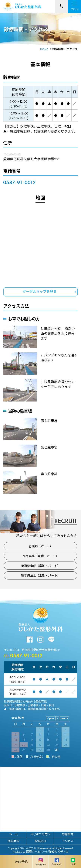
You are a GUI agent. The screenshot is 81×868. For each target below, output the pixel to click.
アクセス (67, 841)
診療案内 (68, 834)
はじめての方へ (40, 834)
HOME (44, 49)
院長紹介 (41, 841)
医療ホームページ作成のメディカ (47, 852)
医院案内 (13, 841)
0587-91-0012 (19, 182)
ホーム (13, 834)
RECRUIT (66, 521)
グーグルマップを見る (40, 292)
